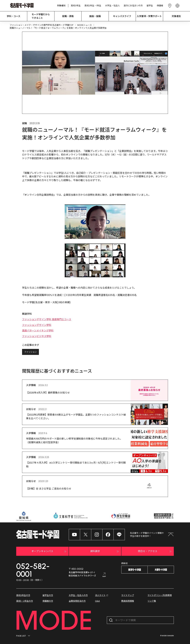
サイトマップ (128, 595)
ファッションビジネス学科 (37, 336)
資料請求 (105, 551)
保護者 (160, 6)
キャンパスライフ (122, 16)
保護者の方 (48, 601)
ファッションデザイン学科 (37, 325)
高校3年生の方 (23, 595)
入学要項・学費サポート (149, 16)
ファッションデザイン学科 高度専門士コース (47, 319)
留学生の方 (48, 595)
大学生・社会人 (112, 6)
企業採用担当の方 (77, 601)
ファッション (30, 352)
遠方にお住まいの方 (133, 6)
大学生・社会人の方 (78, 595)
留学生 (150, 6)
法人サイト (102, 595)
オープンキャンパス (49, 551)
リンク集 (152, 601)
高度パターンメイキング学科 (38, 331)
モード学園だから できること (41, 16)
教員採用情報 (128, 601)
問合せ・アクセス (155, 551)
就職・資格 (68, 16)
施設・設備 (95, 16)
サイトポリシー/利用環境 (160, 595)
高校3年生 (76, 6)
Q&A (97, 601)
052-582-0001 (33, 570)
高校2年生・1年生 (93, 6)
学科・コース (14, 16)
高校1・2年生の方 (25, 601)
